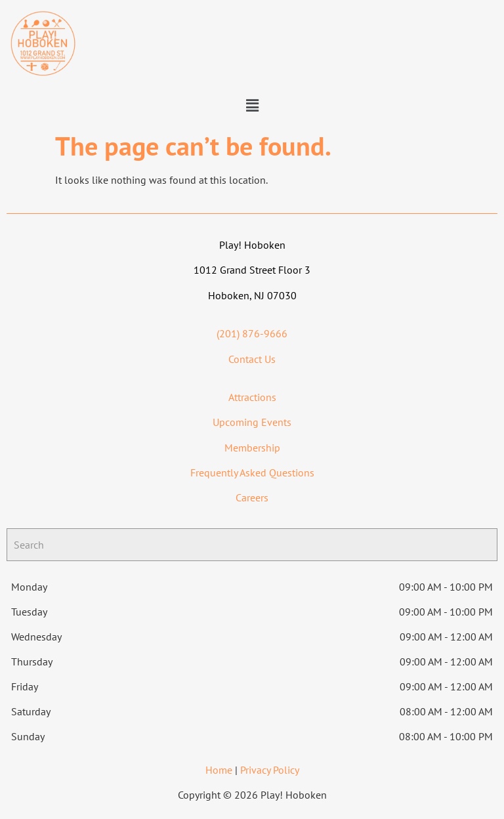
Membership (252, 448)
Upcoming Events (252, 422)
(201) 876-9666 (252, 333)
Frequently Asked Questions (252, 472)
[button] (252, 105)
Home (219, 770)
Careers (252, 497)
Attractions (252, 397)
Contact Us (252, 359)
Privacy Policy (270, 770)
